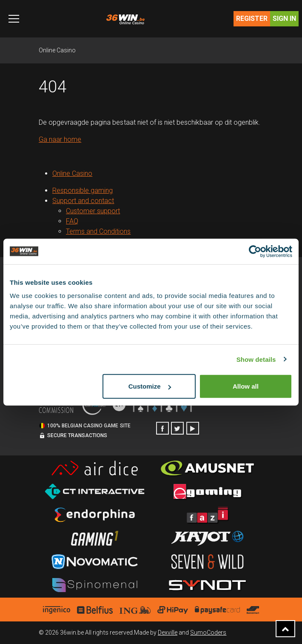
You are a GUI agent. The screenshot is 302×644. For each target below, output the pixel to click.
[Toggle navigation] (14, 19)
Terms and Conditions (98, 231)
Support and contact (83, 201)
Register (252, 19)
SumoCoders (208, 633)
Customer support (93, 211)
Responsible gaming (83, 190)
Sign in (284, 19)
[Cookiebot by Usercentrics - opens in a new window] (255, 251)
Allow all (246, 386)
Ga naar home (60, 139)
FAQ (72, 221)
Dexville (168, 633)
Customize (150, 386)
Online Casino (57, 50)
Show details (256, 359)
